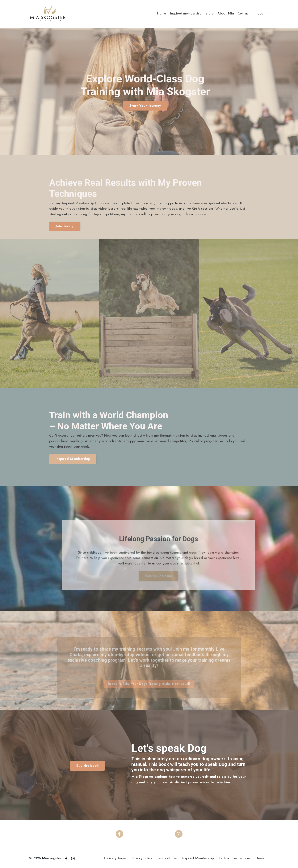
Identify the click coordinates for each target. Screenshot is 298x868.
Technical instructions (235, 858)
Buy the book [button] (87, 766)
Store (209, 14)
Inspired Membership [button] (73, 459)
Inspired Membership (198, 858)
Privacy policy (142, 858)
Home (162, 14)
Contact (244, 14)
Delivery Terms (115, 858)
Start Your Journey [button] (145, 106)
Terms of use (167, 858)
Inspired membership (186, 14)
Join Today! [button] (65, 226)
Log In (262, 14)
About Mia (226, 14)
